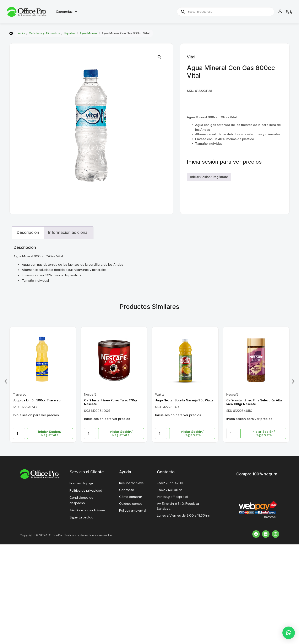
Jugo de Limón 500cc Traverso (37, 400)
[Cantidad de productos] (19, 433)
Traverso (20, 394)
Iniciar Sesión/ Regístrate (209, 177)
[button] (159, 57)
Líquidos (70, 33)
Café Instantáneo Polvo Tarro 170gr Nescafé (111, 402)
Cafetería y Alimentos (44, 33)
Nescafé (90, 394)
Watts (160, 394)
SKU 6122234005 (97, 411)
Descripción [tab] (28, 232)
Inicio (21, 33)
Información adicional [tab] (68, 232)
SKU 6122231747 (25, 407)
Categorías (67, 12)
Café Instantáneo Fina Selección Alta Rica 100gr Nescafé (254, 402)
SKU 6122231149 (167, 407)
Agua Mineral (88, 33)
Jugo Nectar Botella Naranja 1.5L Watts (184, 400)
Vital (191, 57)
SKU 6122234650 (239, 411)
